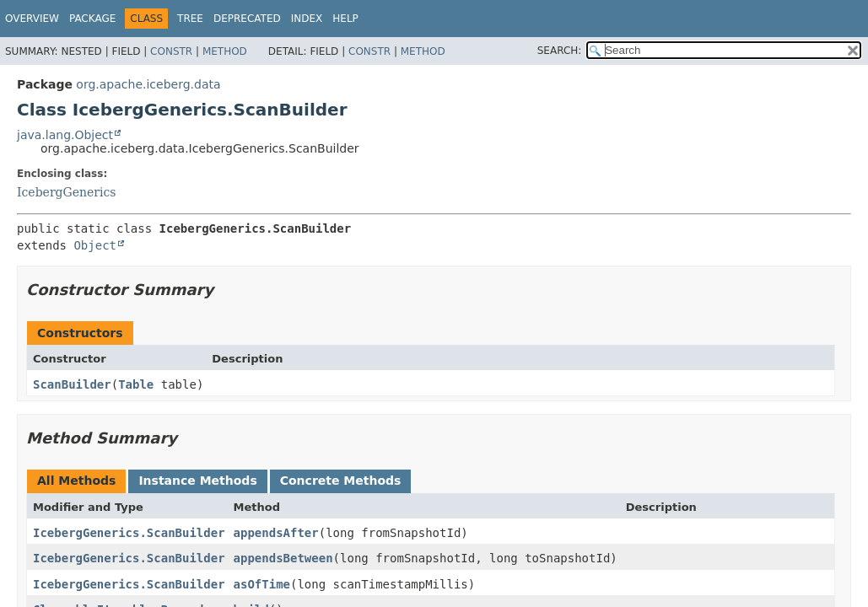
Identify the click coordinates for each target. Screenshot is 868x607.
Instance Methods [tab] (197, 481)
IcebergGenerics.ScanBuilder (129, 533)
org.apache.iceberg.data (148, 84)
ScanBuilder (72, 384)
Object (95, 245)
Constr (171, 51)
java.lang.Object (65, 135)
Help (345, 19)
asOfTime (262, 584)
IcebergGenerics (67, 192)
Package (92, 19)
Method (225, 51)
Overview (32, 19)
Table (136, 384)
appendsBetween (283, 558)
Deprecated (247, 19)
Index (307, 19)
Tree (190, 19)
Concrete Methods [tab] (341, 481)
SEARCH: (560, 51)
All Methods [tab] (76, 481)
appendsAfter (276, 533)
